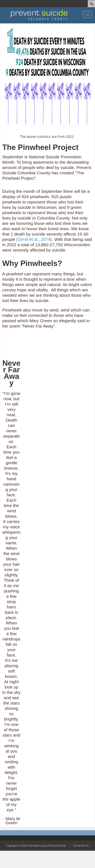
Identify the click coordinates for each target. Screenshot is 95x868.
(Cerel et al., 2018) (34, 239)
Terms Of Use (81, 846)
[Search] (91, 4)
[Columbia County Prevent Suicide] (39, 15)
